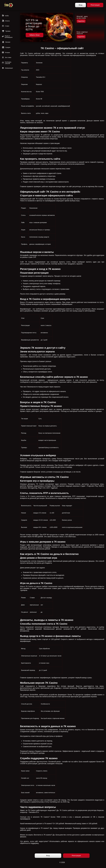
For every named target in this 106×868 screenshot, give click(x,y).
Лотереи (6, 53)
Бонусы (6, 21)
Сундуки (6, 47)
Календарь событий (7, 63)
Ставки (5, 26)
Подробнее (81, 21)
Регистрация (95, 5)
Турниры (6, 31)
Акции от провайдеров (7, 37)
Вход (81, 5)
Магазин (6, 42)
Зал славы (7, 57)
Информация (7, 68)
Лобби (5, 16)
